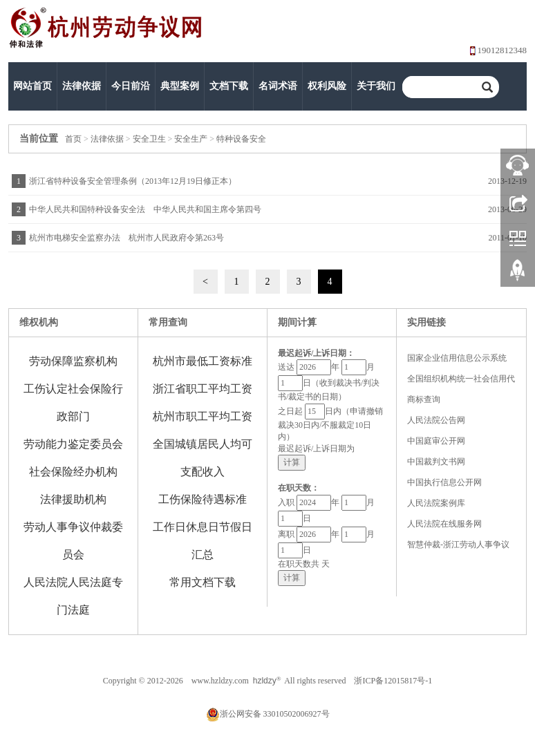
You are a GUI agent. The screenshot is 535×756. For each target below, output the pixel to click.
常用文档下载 (203, 582)
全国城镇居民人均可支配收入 (203, 458)
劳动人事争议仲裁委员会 (73, 541)
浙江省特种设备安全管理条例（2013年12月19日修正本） (133, 181)
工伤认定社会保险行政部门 (73, 403)
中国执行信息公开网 (444, 482)
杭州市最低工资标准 (203, 361)
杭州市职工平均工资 (203, 416)
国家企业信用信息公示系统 (457, 358)
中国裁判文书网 (436, 462)
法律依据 (82, 86)
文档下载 (229, 86)
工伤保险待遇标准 (203, 499)
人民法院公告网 (436, 420)
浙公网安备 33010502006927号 (268, 714)
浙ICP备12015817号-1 (393, 681)
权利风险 (327, 86)
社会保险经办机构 (73, 472)
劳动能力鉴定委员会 (73, 444)
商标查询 (424, 399)
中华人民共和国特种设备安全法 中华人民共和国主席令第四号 (145, 209)
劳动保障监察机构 (73, 361)
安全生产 (191, 139)
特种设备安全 (241, 139)
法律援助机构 (73, 499)
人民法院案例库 (436, 503)
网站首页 (32, 86)
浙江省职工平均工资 (203, 389)
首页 (73, 139)
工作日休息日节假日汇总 (203, 541)
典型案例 (180, 86)
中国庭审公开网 (436, 441)
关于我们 (376, 86)
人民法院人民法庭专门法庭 (73, 596)
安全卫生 (149, 139)
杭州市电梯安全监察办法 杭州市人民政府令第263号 (126, 238)
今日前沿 (131, 86)
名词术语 (278, 86)
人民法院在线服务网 (444, 524)
